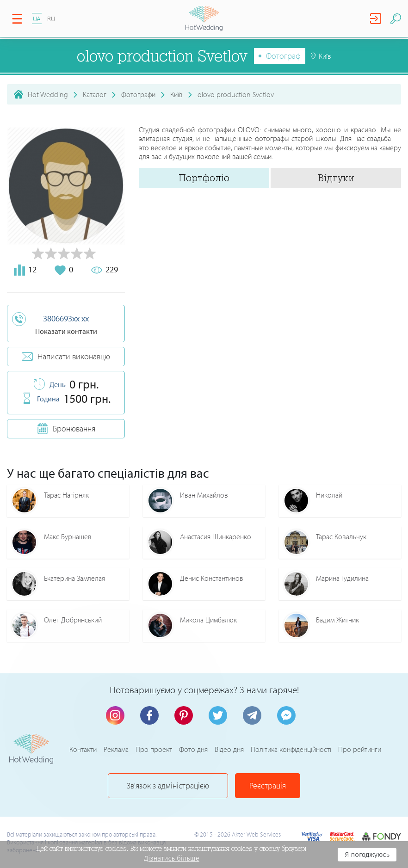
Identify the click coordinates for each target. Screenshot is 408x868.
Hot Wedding (48, 94)
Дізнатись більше (172, 858)
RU (51, 19)
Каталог (95, 94)
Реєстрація (268, 785)
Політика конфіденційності (291, 749)
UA (37, 19)
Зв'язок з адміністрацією (168, 785)
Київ (176, 94)
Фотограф (283, 56)
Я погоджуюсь (367, 855)
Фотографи (138, 94)
